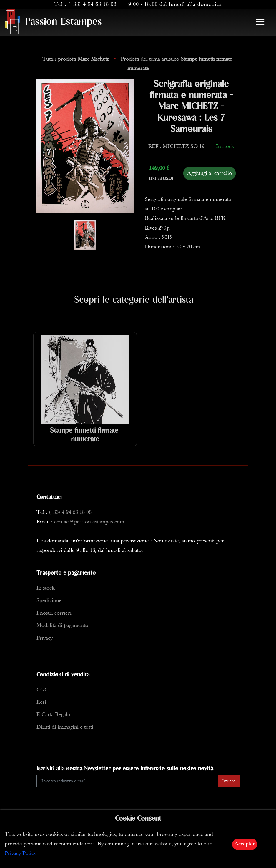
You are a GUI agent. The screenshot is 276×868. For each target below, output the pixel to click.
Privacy (45, 638)
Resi (41, 702)
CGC (42, 690)
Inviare (229, 781)
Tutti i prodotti (77, 59)
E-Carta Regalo (53, 715)
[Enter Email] (127, 781)
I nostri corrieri (54, 613)
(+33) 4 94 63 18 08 (92, 5)
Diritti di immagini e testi (65, 727)
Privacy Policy (20, 854)
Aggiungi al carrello (210, 173)
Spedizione (49, 601)
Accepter (245, 844)
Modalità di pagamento (62, 626)
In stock (45, 588)
